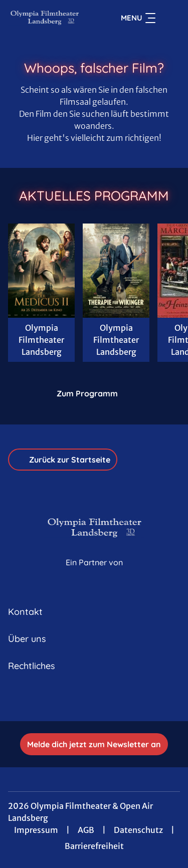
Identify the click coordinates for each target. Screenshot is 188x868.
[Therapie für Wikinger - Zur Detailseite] (116, 271)
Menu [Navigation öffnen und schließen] (138, 18)
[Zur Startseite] (44, 18)
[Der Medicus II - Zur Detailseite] (41, 271)
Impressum (36, 830)
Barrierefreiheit (94, 846)
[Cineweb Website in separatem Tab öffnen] (94, 573)
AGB (86, 830)
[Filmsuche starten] (170, 18)
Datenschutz (138, 830)
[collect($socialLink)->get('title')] (94, 699)
